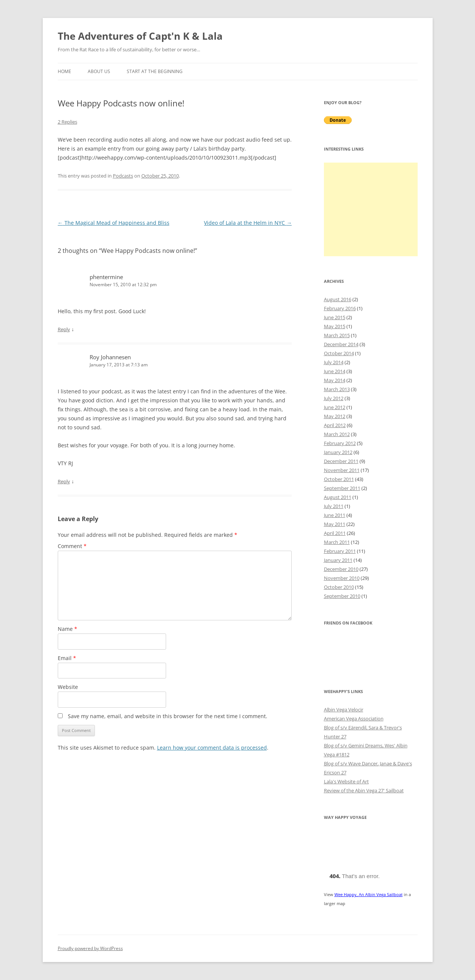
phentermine (106, 277)
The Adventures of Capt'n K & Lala (140, 36)
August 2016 (338, 299)
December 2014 (341, 344)
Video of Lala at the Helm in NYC (248, 223)
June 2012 (335, 407)
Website (68, 687)
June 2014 (335, 371)
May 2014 (335, 380)
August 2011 (338, 497)
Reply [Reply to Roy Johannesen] (64, 481)
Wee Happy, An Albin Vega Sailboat (369, 894)
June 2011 (335, 515)
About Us (99, 71)
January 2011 (338, 560)
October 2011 (339, 479)
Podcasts (123, 176)
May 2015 (335, 326)
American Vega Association (354, 719)
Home (64, 71)
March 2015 (337, 335)
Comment (72, 546)
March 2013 (337, 389)
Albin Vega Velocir (344, 710)
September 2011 (342, 488)
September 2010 (342, 596)
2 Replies (67, 122)
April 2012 (335, 425)
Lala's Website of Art (346, 781)
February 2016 (340, 308)
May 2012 (335, 416)
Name (67, 629)
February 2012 (340, 443)
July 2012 (334, 398)
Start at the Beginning (155, 71)
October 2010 (339, 587)
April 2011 (335, 533)
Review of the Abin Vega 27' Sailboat (364, 790)
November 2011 (342, 470)
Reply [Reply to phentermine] (64, 329)
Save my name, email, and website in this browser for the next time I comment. (168, 716)
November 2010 (342, 578)
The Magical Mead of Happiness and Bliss (114, 223)
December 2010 (341, 569)
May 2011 (335, 524)
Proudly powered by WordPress (90, 948)
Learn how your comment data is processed (212, 748)
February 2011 (340, 551)
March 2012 (337, 434)
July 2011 (334, 506)
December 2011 (341, 461)
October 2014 (339, 353)
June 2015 (335, 317)
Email (67, 658)
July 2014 (334, 362)
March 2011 (337, 542)
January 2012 (338, 452)
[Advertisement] (371, 209)
